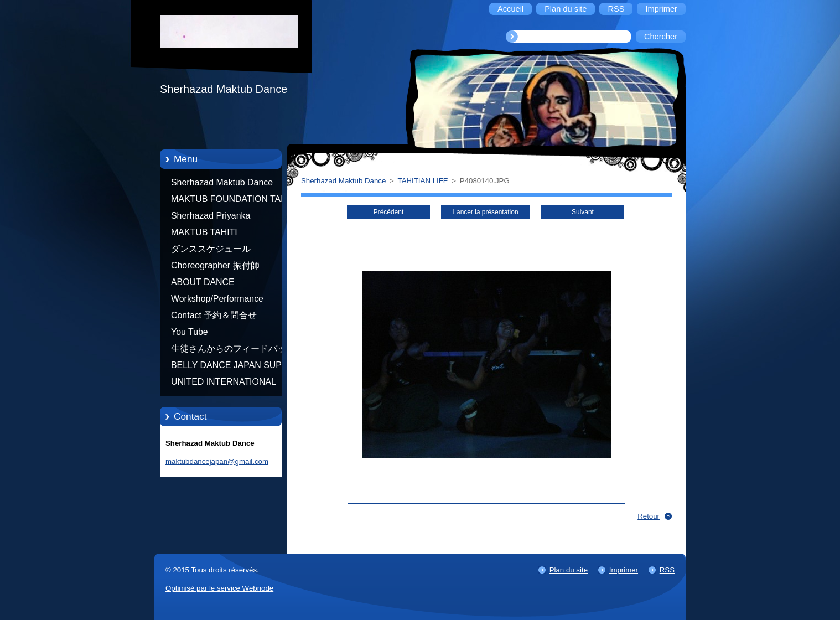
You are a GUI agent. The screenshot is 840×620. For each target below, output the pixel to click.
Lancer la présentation (485, 212)
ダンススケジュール (211, 249)
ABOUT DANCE (203, 282)
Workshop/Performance (217, 299)
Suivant (583, 212)
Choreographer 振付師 (215, 265)
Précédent (388, 212)
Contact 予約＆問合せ (214, 315)
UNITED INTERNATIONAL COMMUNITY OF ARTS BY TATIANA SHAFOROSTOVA (226, 384)
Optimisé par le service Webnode (219, 588)
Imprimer (624, 570)
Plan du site (569, 570)
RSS (667, 570)
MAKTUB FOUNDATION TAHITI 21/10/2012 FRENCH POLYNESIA (234, 201)
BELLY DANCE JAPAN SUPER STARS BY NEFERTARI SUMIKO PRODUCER (232, 367)
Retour (649, 516)
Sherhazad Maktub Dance (222, 182)
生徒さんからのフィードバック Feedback (233, 350)
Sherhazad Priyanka (211, 216)
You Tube (190, 332)
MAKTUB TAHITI (204, 232)
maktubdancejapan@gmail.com (217, 461)
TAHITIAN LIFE (423, 181)
